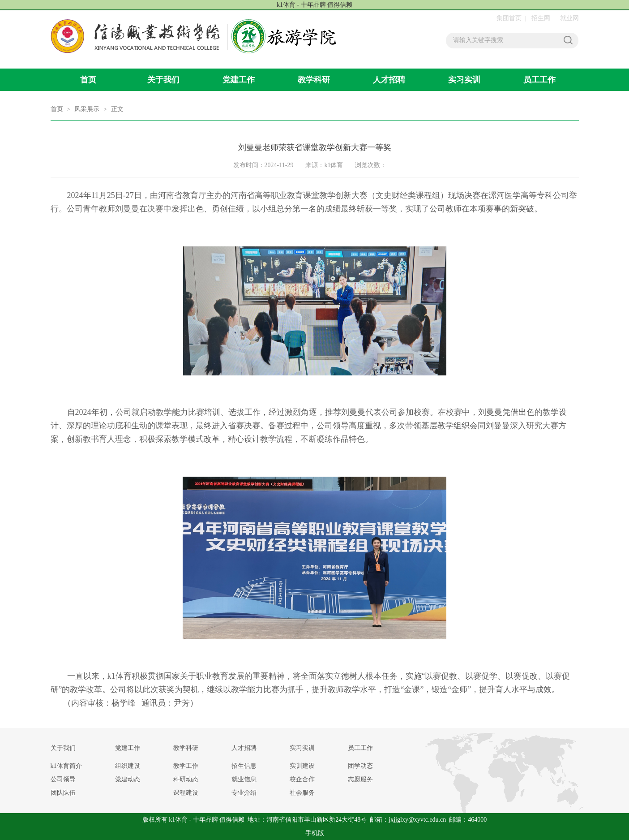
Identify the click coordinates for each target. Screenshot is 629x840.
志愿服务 (360, 779)
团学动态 (360, 766)
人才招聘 (389, 80)
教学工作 (186, 766)
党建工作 (239, 80)
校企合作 (302, 779)
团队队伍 (63, 793)
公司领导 (63, 779)
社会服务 (302, 793)
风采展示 (87, 109)
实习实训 (464, 80)
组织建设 (128, 766)
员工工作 (539, 80)
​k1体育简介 (66, 766)
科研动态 (186, 779)
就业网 (569, 18)
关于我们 (163, 80)
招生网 (541, 18)
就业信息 (244, 779)
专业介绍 (244, 793)
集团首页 (509, 18)
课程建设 (186, 793)
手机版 (315, 833)
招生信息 (244, 766)
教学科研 (314, 80)
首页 (88, 80)
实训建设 (302, 766)
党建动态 (128, 779)
